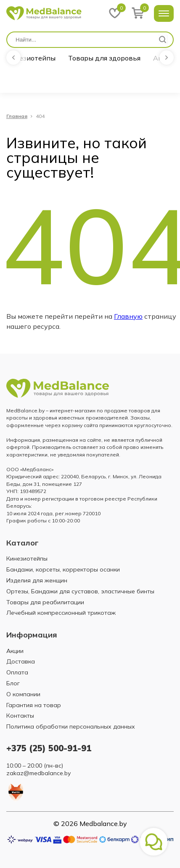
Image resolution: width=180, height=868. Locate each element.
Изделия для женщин (37, 580)
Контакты (20, 716)
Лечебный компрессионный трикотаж (61, 613)
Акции (15, 651)
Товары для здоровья (104, 58)
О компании (23, 694)
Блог (13, 683)
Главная (17, 116)
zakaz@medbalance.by (38, 773)
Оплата (17, 672)
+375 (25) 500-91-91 (49, 748)
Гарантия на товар (34, 705)
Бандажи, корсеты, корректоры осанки (63, 569)
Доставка (21, 661)
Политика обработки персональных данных (71, 726)
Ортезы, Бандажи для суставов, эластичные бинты (80, 591)
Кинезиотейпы (31, 58)
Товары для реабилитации (45, 602)
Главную (128, 316)
